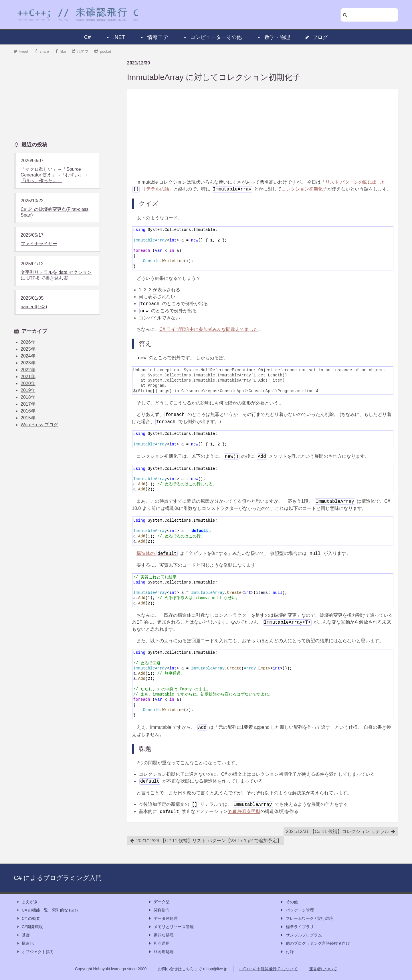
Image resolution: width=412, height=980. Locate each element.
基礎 (23, 935)
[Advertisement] (263, 134)
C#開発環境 (29, 927)
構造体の (157, 553)
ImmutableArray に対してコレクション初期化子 (214, 77)
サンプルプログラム (301, 935)
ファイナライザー (39, 244)
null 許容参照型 (244, 811)
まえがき (27, 902)
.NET (115, 37)
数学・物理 (273, 37)
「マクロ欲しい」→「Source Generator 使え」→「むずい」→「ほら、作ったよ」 (54, 175)
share (41, 51)
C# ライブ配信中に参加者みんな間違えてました (209, 329)
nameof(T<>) (34, 307)
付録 (287, 952)
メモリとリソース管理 (171, 927)
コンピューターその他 (212, 37)
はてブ (80, 51)
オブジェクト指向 (35, 952)
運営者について (323, 969)
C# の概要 (28, 919)
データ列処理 (163, 919)
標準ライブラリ (297, 927)
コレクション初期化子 (304, 189)
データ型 (159, 902)
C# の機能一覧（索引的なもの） (48, 910)
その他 (289, 902)
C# (87, 37)
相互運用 (159, 943)
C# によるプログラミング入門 (58, 878)
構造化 (25, 943)
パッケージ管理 (297, 910)
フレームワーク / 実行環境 (307, 919)
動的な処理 (161, 935)
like (61, 51)
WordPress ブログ (39, 425)
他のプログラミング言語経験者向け (315, 943)
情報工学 (154, 37)
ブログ (316, 37)
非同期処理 (161, 952)
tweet (21, 51)
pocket (103, 51)
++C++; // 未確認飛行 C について (268, 969)
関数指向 (159, 910)
